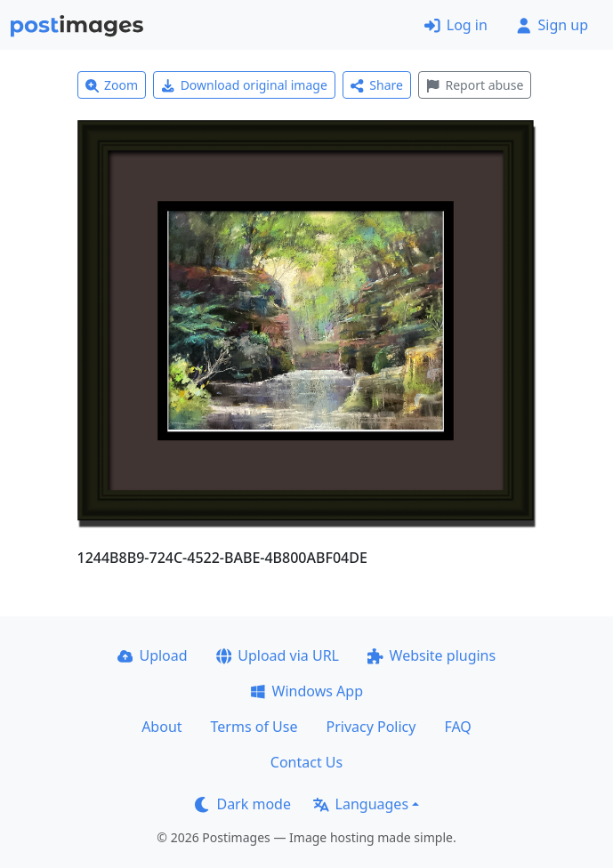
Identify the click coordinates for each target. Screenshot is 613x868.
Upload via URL (278, 655)
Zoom (112, 85)
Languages (361, 804)
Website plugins (432, 655)
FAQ (457, 727)
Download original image (244, 85)
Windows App (306, 691)
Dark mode (243, 804)
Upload (153, 655)
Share (377, 85)
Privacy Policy (371, 727)
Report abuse (475, 85)
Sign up (552, 25)
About (161, 727)
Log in (456, 25)
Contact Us (306, 762)
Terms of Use (254, 727)
